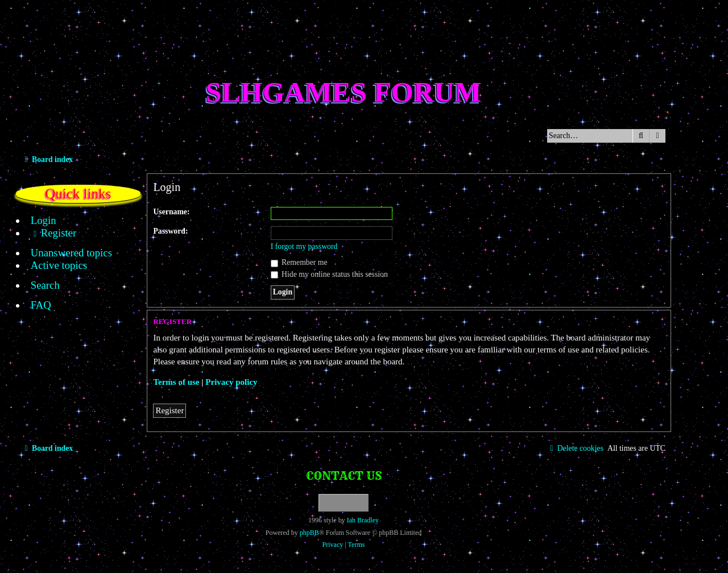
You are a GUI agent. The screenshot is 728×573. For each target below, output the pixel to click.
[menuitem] (37, 221)
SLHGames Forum (344, 92)
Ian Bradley (363, 520)
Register (169, 410)
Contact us (344, 476)
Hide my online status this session (329, 274)
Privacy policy (231, 382)
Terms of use (176, 382)
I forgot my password (304, 246)
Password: (170, 231)
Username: (171, 212)
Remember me (299, 262)
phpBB (309, 533)
